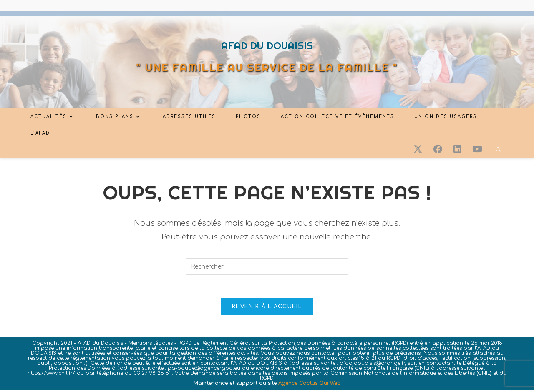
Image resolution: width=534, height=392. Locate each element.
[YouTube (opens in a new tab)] (477, 149)
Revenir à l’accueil (267, 309)
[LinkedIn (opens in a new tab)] (457, 149)
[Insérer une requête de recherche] (267, 266)
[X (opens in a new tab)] (418, 149)
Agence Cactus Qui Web (310, 385)
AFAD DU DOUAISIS (267, 45)
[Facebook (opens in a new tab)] (438, 149)
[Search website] (499, 151)
